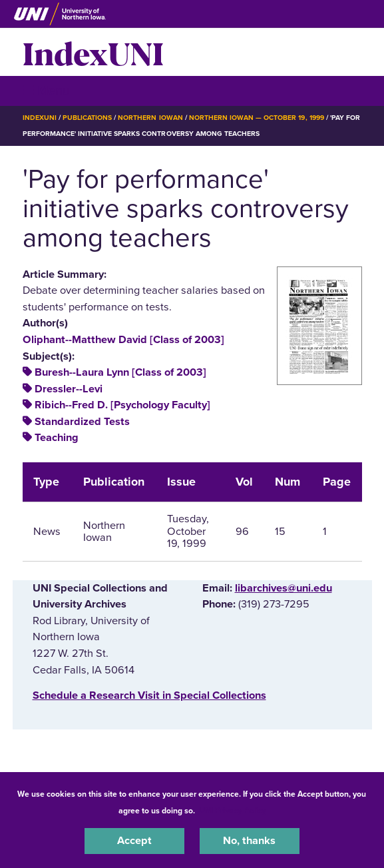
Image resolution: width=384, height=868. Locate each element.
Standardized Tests (82, 422)
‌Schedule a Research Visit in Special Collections (149, 695)
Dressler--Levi (69, 389)
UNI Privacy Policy (232, 811)
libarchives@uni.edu (284, 588)
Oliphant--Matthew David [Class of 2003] (123, 340)
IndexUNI (93, 52)
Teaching (57, 438)
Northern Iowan (150, 118)
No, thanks (249, 841)
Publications (87, 118)
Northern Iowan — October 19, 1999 (257, 118)
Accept (134, 841)
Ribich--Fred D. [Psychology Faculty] (122, 405)
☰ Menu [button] (46, 90)
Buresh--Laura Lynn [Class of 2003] (120, 372)
